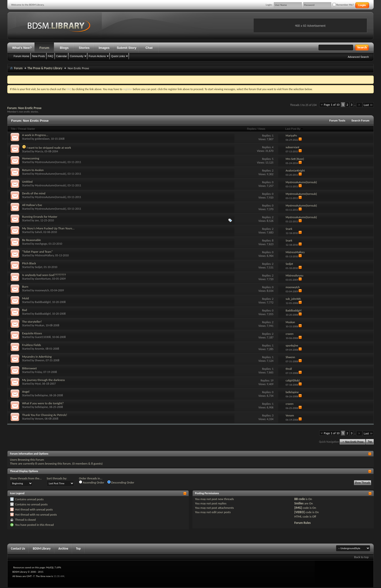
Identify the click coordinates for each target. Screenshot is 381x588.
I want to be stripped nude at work (49, 148)
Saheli (39, 232)
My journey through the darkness (43, 380)
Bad (25, 310)
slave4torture (43, 279)
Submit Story (126, 48)
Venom (39, 419)
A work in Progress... (35, 135)
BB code (299, 499)
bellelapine (42, 395)
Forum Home (21, 56)
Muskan (40, 325)
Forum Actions (97, 56)
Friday (39, 372)
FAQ (51, 56)
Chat (149, 48)
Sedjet (39, 267)
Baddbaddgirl (43, 302)
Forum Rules (302, 523)
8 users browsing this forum (53, 463)
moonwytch (42, 290)
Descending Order (121, 482)
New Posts (39, 56)
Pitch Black (29, 263)
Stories (84, 48)
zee (37, 220)
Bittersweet (29, 368)
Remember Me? (343, 5)
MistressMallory (44, 255)
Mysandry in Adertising (37, 357)
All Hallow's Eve (32, 205)
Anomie (40, 349)
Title (13, 129)
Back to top (361, 557)
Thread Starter (26, 129)
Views (262, 129)
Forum (44, 48)
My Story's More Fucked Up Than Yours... (48, 228)
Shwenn (40, 360)
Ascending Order (92, 482)
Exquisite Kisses (32, 333)
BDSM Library (42, 549)
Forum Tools (337, 121)
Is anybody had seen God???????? (44, 275)
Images (104, 48)
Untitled (27, 182)
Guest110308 (43, 337)
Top (370, 442)
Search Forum (360, 121)
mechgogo (41, 244)
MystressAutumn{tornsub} (51, 162)
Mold (26, 298)
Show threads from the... (26, 478)
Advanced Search (358, 57)
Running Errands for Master (40, 217)
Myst (38, 384)
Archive (63, 549)
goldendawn (42, 139)
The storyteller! (32, 322)
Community (77, 56)
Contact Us (18, 549)
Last (368, 105)
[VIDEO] (299, 512)
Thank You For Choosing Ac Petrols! (45, 415)
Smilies (299, 503)
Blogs (64, 48)
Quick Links (118, 56)
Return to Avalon (33, 170)
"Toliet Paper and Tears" (37, 252)
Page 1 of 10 (332, 105)
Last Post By (294, 129)
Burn (25, 287)
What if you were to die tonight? (43, 403)
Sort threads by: (57, 478)
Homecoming (31, 158)
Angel (26, 392)
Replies (251, 129)
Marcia (39, 151)
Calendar (62, 56)
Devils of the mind (34, 193)
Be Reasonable (31, 240)
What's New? (22, 48)
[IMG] (298, 508)
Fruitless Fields (32, 345)
